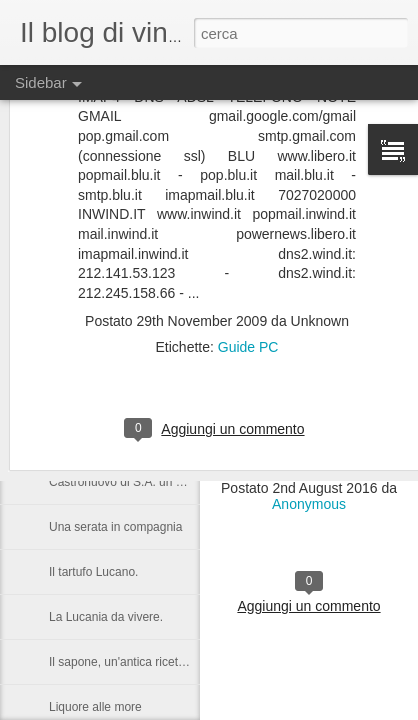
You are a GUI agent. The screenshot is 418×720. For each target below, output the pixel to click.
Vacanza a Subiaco (100, 347)
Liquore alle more (95, 707)
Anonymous (309, 504)
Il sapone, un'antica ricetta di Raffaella (150, 662)
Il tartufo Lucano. (93, 572)
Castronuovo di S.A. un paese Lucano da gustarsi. (183, 482)
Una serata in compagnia (115, 527)
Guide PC (248, 265)
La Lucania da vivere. (106, 617)
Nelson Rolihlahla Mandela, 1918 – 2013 (157, 437)
